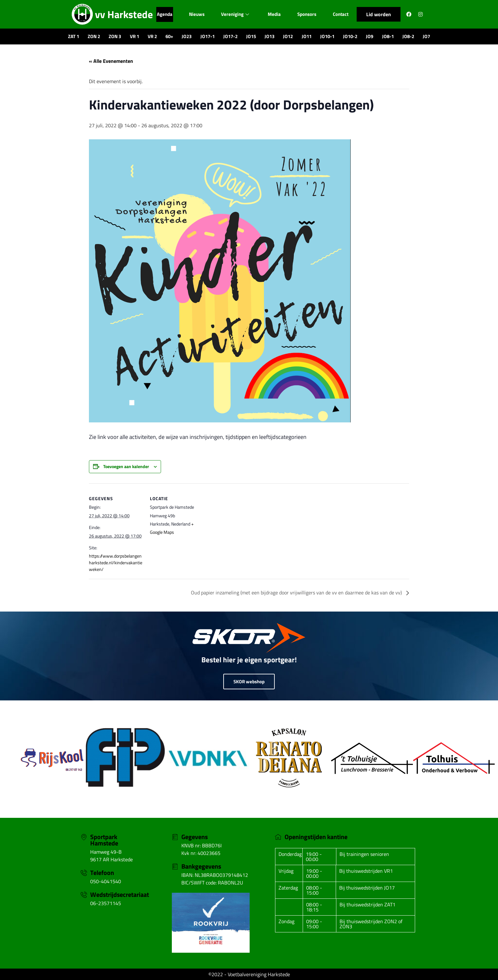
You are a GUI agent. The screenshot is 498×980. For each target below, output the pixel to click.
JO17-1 (208, 36)
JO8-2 (408, 36)
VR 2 (152, 36)
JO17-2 (230, 36)
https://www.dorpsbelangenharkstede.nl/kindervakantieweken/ (116, 563)
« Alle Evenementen (111, 61)
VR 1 (135, 36)
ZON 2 (94, 36)
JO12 (288, 36)
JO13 (269, 36)
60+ (169, 36)
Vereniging (235, 14)
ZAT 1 (74, 36)
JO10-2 (350, 36)
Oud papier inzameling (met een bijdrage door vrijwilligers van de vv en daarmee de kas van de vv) (297, 593)
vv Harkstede (124, 14)
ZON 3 (115, 36)
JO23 (187, 36)
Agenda (164, 14)
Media (274, 14)
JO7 (426, 36)
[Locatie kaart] (244, 527)
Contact (341, 14)
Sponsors (307, 14)
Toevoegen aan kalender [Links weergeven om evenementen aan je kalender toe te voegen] (126, 466)
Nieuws (196, 14)
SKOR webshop (249, 682)
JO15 (251, 36)
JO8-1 (388, 36)
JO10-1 (327, 36)
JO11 (307, 36)
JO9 (370, 36)
